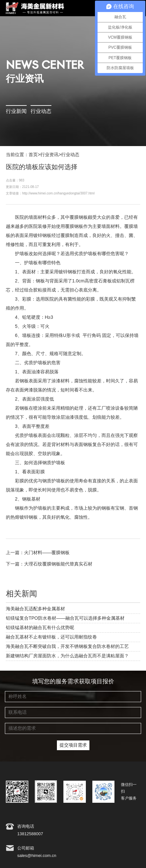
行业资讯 (49, 155)
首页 (33, 155)
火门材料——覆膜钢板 (47, 553)
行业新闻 (16, 112)
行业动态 (41, 112)
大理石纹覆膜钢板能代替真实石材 (58, 564)
